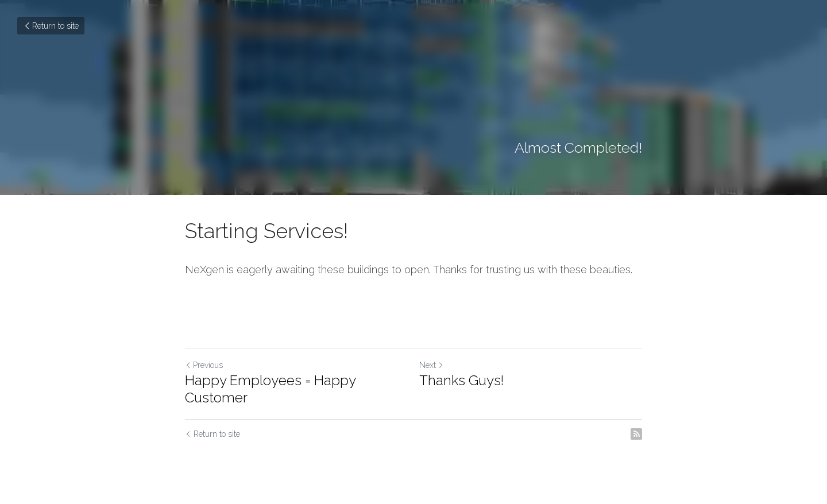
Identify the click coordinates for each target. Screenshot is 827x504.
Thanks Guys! (461, 380)
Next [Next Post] (432, 365)
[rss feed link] (636, 434)
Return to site (51, 26)
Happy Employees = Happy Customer (270, 389)
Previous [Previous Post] (204, 365)
